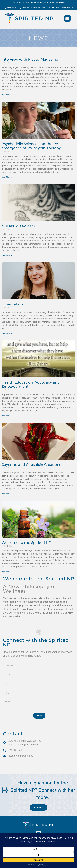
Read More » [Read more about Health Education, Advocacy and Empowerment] (7, 416)
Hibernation (12, 304)
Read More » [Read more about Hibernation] (7, 333)
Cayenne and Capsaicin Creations (31, 465)
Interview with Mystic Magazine (30, 59)
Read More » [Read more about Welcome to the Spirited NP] (7, 572)
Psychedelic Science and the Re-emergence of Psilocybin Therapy (31, 146)
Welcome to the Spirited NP (26, 543)
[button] (67, 18)
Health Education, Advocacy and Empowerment (31, 384)
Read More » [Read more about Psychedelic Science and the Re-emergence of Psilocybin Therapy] (7, 177)
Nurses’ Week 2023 (18, 226)
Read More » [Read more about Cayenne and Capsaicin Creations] (7, 494)
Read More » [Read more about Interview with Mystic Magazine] (7, 95)
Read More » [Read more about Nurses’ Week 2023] (7, 255)
